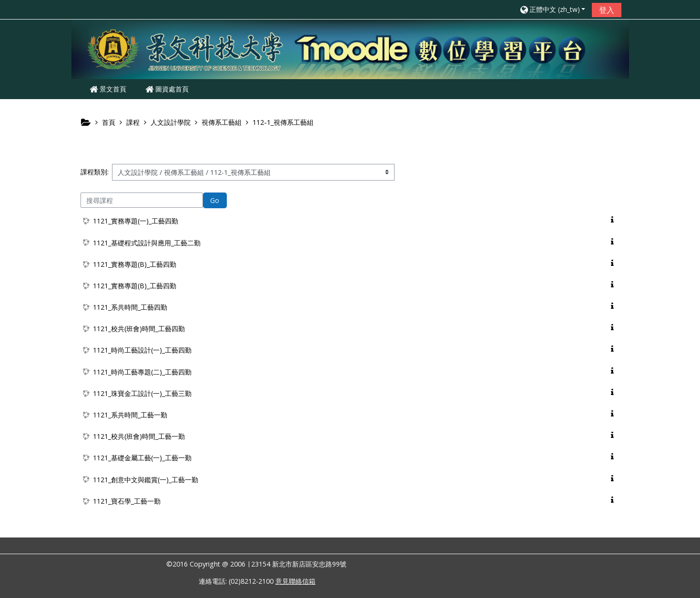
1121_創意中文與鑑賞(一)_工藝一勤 (146, 480)
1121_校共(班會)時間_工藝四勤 (139, 329)
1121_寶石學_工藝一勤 (127, 501)
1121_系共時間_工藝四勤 (130, 307)
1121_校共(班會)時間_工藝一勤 (139, 436)
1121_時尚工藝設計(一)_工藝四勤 (142, 350)
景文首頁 (108, 89)
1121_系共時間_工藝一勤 (130, 415)
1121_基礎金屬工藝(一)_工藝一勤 (142, 458)
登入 (607, 10)
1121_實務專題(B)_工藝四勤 (135, 264)
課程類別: (95, 172)
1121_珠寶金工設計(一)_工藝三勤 (142, 393)
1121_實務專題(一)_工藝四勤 (136, 221)
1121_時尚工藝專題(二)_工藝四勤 (142, 372)
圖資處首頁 (167, 89)
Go (215, 200)
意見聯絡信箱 (295, 581)
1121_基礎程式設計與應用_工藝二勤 (147, 243)
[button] (552, 9)
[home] (350, 48)
